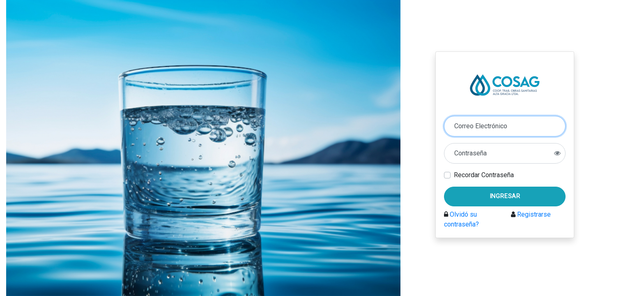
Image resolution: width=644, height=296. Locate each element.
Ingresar (505, 196)
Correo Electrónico (481, 126)
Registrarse (534, 214)
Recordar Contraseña (484, 175)
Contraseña (470, 153)
